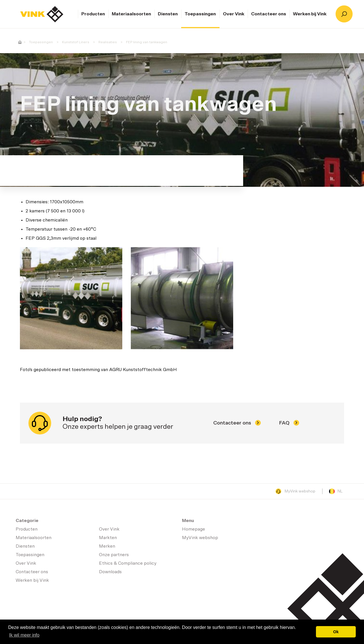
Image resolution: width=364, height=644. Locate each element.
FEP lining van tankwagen (147, 42)
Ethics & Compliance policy (128, 563)
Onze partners (114, 555)
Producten (93, 14)
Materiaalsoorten (131, 14)
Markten (108, 538)
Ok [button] (336, 632)
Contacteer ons (269, 14)
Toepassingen (200, 14)
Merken (107, 546)
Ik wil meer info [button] (24, 635)
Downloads (110, 572)
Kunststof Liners (76, 42)
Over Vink (234, 14)
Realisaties (108, 42)
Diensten (168, 14)
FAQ (289, 423)
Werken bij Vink (310, 14)
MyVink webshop (295, 491)
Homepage (42, 14)
